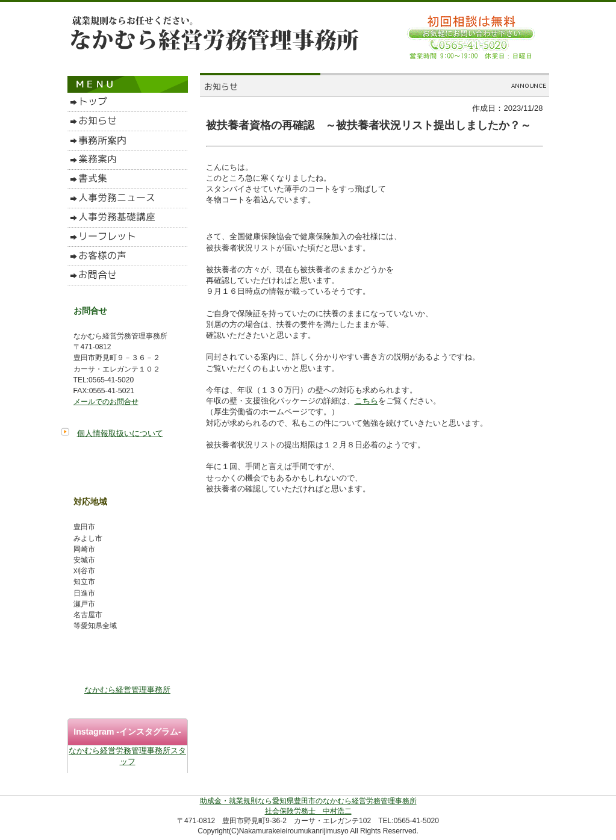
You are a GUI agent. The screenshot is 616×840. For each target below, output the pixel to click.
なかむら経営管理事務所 (127, 690)
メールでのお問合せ (106, 402)
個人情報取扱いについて (120, 433)
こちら (366, 401)
